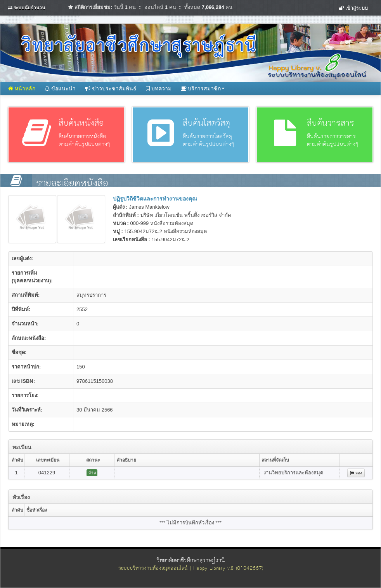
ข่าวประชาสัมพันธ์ (111, 88)
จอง (356, 473)
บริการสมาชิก (203, 88)
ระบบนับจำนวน (29, 8)
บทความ (159, 88)
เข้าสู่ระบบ (353, 8)
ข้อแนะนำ (60, 88)
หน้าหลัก (22, 88)
